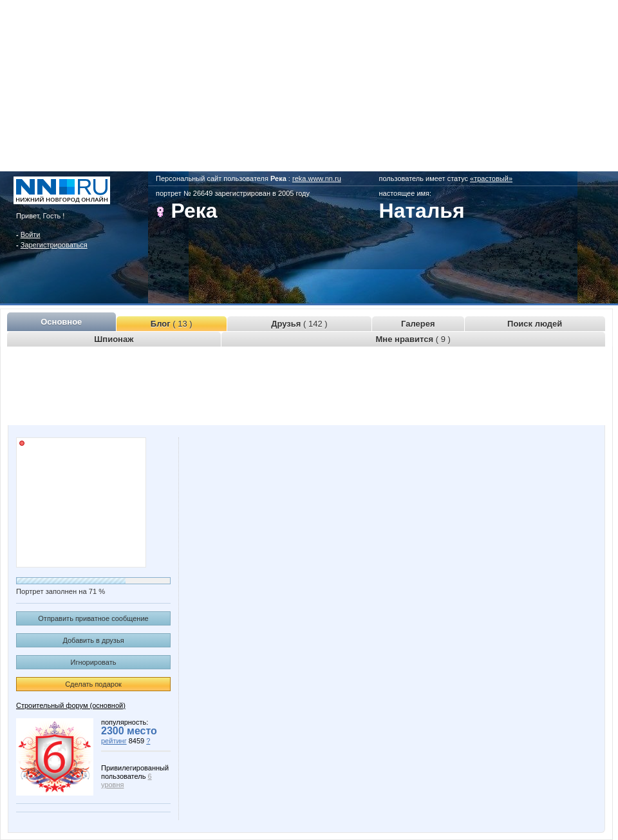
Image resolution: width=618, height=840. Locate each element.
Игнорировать (94, 662)
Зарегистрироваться (54, 245)
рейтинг (114, 741)
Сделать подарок (93, 684)
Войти (31, 234)
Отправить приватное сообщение (93, 618)
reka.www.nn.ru (317, 178)
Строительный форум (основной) (71, 705)
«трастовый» (491, 178)
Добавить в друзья (93, 640)
